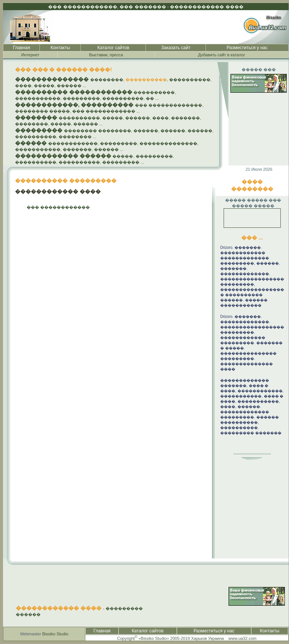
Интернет (30, 55)
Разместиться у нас (247, 48)
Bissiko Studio (55, 634)
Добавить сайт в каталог (222, 55)
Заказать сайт (176, 48)
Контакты (60, 48)
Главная (21, 48)
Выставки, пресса (106, 55)
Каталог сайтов (113, 48)
